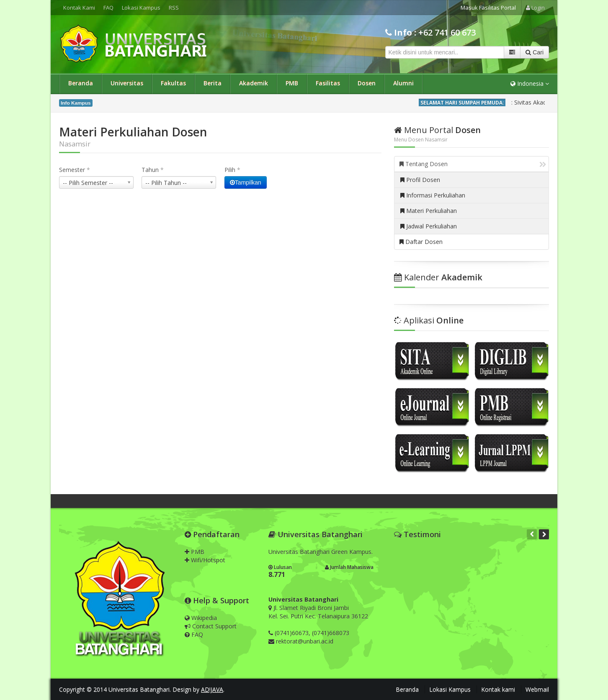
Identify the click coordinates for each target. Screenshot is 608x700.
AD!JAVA (212, 689)
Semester (75, 170)
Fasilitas (328, 83)
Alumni (403, 83)
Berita (213, 83)
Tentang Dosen (473, 164)
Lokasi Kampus (141, 8)
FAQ (108, 8)
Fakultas (173, 83)
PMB (292, 83)
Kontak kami (498, 689)
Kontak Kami (79, 8)
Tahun (153, 170)
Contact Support (211, 626)
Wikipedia (201, 618)
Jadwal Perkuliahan (429, 226)
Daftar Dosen (421, 242)
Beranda (81, 83)
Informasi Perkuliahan (433, 195)
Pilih (232, 170)
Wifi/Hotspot (205, 560)
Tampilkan (246, 182)
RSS (174, 8)
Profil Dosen (420, 180)
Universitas (127, 83)
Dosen (367, 83)
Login (535, 8)
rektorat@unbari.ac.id (305, 641)
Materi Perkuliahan (429, 211)
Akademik (254, 83)
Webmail (537, 689)
